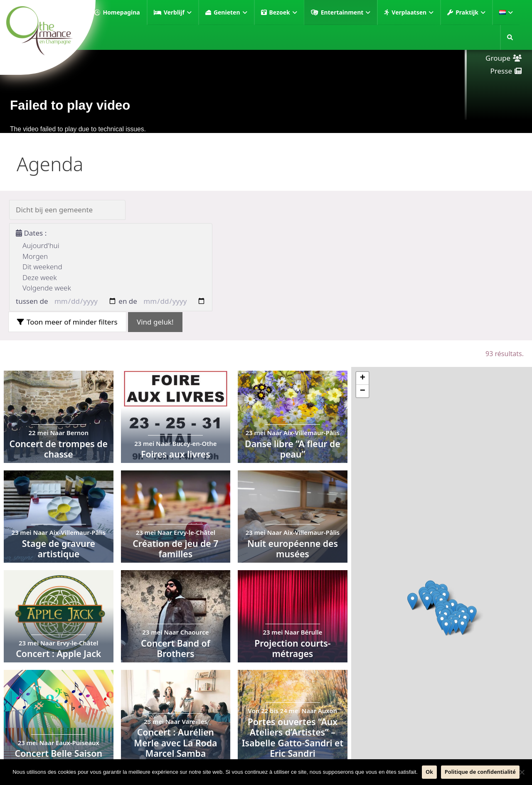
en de (128, 301)
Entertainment (346, 12)
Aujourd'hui (41, 245)
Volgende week (47, 288)
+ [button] (363, 378)
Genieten (230, 12)
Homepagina (121, 12)
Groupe (498, 58)
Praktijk (470, 12)
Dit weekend (42, 267)
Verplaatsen (413, 12)
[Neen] (522, 772)
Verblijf (178, 12)
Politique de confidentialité (480, 772)
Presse (501, 71)
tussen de (32, 301)
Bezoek (283, 12)
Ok (429, 772)
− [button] (363, 391)
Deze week (40, 277)
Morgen (35, 256)
